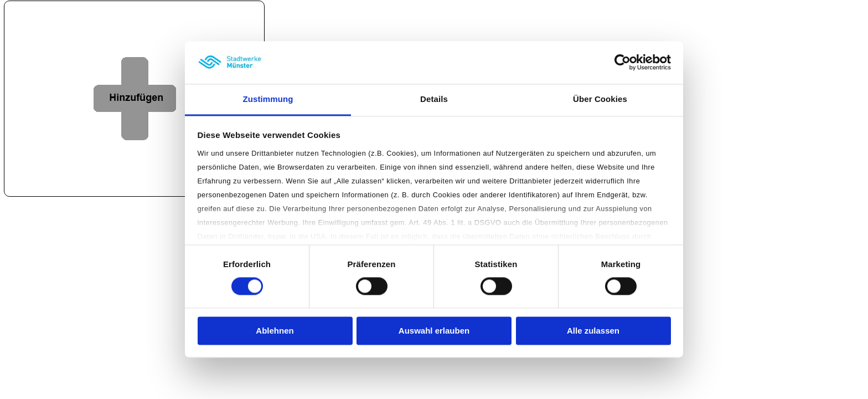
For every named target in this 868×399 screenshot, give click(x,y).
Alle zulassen (593, 331)
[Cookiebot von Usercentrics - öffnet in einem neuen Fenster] (622, 63)
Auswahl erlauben (434, 331)
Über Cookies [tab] (600, 99)
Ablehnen (275, 331)
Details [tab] (434, 99)
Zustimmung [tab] (268, 99)
